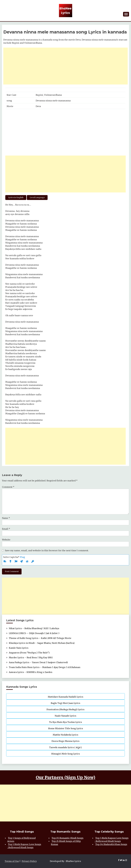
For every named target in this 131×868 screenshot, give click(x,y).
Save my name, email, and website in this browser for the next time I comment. (47, 550)
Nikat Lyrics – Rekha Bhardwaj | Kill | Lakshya (34, 628)
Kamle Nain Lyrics (19, 648)
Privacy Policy (29, 861)
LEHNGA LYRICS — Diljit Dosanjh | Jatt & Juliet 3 (34, 633)
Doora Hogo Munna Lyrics (65, 741)
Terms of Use (12, 861)
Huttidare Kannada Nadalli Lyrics (66, 697)
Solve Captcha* (14, 557)
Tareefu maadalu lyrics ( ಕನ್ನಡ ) (65, 747)
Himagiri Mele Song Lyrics (66, 754)
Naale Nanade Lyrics (65, 716)
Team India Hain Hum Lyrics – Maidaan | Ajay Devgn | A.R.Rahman (45, 667)
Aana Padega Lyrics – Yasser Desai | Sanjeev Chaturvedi (38, 662)
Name (6, 518)
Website (6, 540)
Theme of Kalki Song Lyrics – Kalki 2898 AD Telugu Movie (40, 638)
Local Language (37, 197)
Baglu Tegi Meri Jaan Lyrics (65, 703)
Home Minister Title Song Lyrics (66, 728)
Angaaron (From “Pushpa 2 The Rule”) (29, 653)
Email (6, 529)
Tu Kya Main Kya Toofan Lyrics (65, 722)
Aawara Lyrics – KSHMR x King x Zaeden (31, 672)
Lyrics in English (16, 197)
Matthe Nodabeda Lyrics (65, 735)
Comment (8, 487)
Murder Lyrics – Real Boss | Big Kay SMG (31, 657)
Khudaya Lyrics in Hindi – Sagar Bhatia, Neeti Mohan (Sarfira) (42, 643)
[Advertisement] (65, 66)
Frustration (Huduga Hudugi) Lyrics (65, 709)
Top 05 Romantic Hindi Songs (67, 838)
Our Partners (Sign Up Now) (66, 777)
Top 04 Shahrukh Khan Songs (111, 844)
